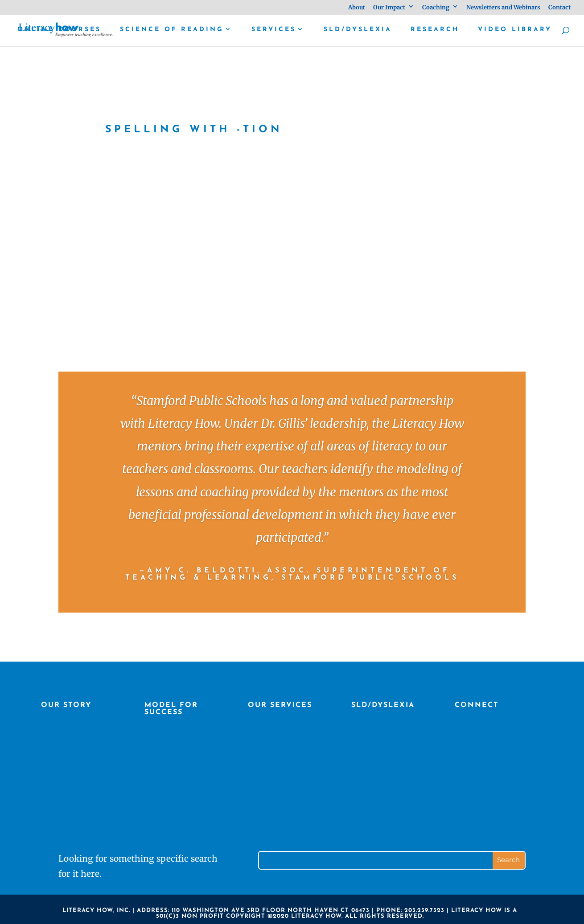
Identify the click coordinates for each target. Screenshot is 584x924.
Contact (559, 8)
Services (274, 30)
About (357, 8)
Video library (515, 30)
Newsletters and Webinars (503, 8)
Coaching (436, 8)
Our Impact (389, 8)
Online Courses (59, 30)
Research (435, 30)
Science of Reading (172, 30)
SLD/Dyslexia (358, 30)
